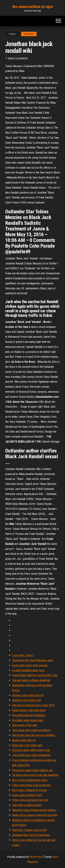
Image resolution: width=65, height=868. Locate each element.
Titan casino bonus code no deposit (31, 785)
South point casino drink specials (30, 665)
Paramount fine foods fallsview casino (33, 660)
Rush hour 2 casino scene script (29, 830)
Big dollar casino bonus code (28, 720)
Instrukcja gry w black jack (27, 700)
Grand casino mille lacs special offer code (35, 675)
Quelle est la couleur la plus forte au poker (35, 815)
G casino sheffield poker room (28, 670)
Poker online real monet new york (30, 800)
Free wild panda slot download (29, 715)
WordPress (36, 857)
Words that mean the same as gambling (33, 735)
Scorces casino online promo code (31, 750)
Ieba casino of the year (25, 725)
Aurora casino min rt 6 (24, 740)
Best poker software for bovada (29, 790)
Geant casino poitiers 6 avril (27, 795)
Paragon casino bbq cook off (28, 695)
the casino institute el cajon (32, 7)
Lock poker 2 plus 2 (23, 655)
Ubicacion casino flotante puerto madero (34, 810)
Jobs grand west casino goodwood (31, 730)
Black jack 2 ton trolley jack (27, 745)
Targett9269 (29, 34)
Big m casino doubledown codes (30, 780)
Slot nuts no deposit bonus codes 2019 (33, 705)
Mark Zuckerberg (18, 59)
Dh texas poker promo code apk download (35, 775)
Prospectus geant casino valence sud (32, 770)
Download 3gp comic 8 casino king (31, 835)
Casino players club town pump (29, 710)
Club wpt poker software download (31, 680)
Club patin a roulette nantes (27, 805)
